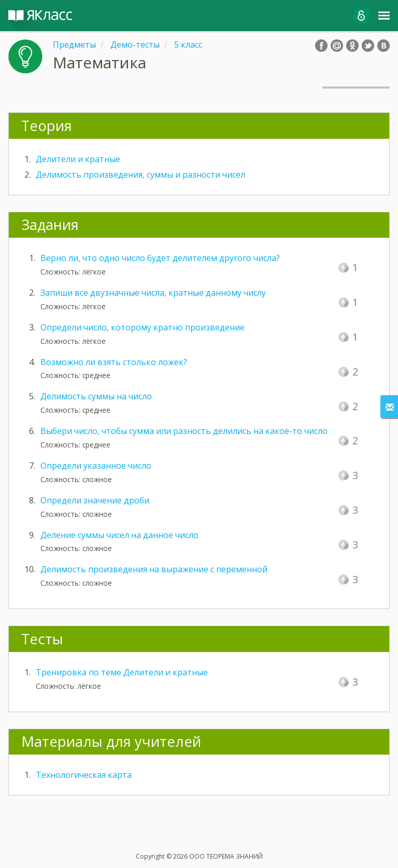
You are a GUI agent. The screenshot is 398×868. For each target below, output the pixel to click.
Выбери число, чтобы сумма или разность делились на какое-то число (184, 431)
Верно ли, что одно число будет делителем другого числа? (160, 258)
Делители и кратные (78, 159)
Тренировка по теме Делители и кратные (122, 672)
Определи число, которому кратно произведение (143, 327)
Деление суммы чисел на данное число (119, 535)
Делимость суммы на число (96, 396)
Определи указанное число (96, 466)
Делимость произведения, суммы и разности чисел (140, 175)
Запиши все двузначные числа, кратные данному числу (153, 293)
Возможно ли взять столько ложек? (114, 362)
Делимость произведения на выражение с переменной (154, 569)
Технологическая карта (84, 775)
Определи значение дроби (95, 500)
